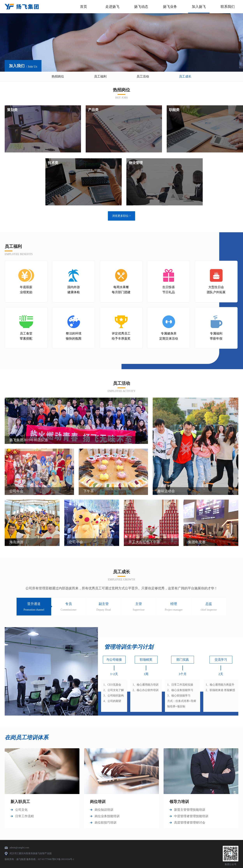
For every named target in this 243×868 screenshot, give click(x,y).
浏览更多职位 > (121, 216)
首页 (84, 7)
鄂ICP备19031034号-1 (63, 859)
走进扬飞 (112, 7)
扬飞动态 (141, 7)
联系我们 (228, 7)
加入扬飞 (199, 7)
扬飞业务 (170, 7)
